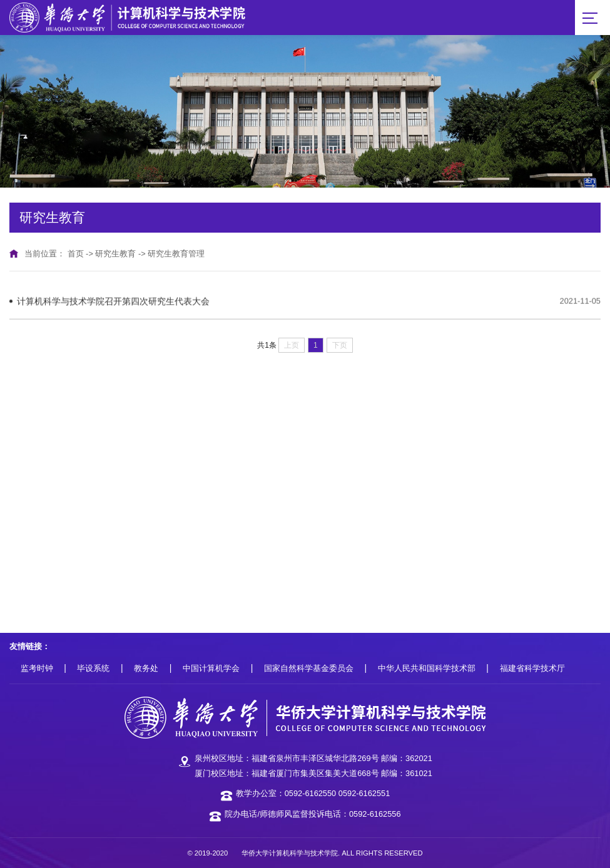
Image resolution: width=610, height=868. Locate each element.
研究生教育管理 (176, 254)
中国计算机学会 (211, 668)
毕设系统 (93, 668)
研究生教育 (115, 254)
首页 (76, 254)
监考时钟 (37, 668)
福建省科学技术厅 (532, 668)
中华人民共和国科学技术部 (427, 668)
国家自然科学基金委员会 (309, 668)
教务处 (146, 668)
